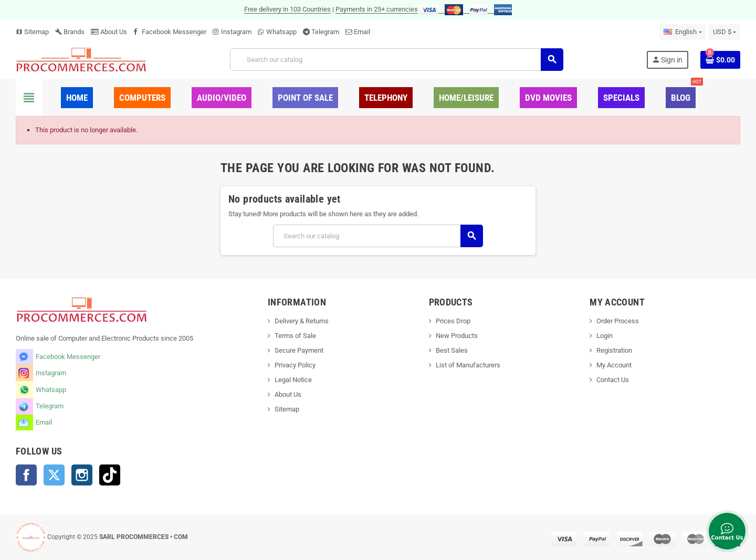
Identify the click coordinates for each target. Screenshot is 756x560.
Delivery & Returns (302, 321)
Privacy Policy (295, 365)
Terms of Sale (295, 336)
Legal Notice (293, 380)
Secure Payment (299, 350)
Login (605, 336)
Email (362, 32)
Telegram (325, 32)
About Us (109, 32)
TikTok (110, 475)
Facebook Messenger (174, 32)
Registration (614, 350)
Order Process (618, 321)
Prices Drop (453, 321)
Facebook (26, 475)
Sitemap (32, 32)
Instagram (236, 32)
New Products (457, 336)
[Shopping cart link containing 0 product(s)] (720, 60)
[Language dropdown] (682, 32)
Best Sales (452, 350)
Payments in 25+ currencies (377, 9)
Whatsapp (281, 32)
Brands (70, 32)
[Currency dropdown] (724, 32)
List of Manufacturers (468, 365)
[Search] (396, 60)
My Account (614, 365)
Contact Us (613, 380)
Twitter (54, 475)
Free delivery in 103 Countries (287, 9)
